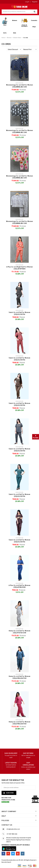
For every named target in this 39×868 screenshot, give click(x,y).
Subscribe (10, 793)
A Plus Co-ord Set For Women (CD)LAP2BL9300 (19, 586)
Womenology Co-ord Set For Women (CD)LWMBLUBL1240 (20, 86)
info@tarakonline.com (13, 829)
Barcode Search (6, 862)
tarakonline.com (14, 860)
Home (3, 38)
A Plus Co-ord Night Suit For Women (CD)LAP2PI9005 (20, 268)
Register (35, 2)
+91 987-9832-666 (12, 834)
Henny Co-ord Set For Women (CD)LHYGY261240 (20, 632)
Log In (27, 2)
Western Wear (17, 38)
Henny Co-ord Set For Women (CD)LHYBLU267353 (20, 677)
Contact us (7, 825)
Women (9, 38)
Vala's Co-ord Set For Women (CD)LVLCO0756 (19, 313)
